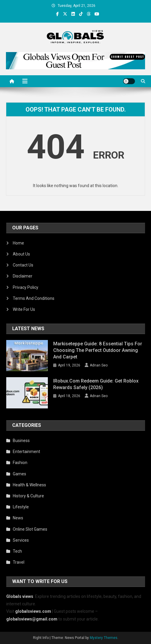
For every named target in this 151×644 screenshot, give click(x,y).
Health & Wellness (29, 485)
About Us (21, 254)
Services (21, 540)
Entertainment (26, 452)
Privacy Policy (26, 287)
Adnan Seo (99, 365)
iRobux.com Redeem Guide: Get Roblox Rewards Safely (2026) (96, 384)
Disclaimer (23, 276)
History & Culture (28, 496)
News (18, 518)
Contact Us (23, 265)
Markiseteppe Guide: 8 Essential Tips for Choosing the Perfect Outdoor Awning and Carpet (98, 350)
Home (18, 243)
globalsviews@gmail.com (32, 619)
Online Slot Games (30, 529)
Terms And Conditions (34, 298)
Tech (17, 551)
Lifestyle (21, 507)
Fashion (20, 463)
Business (21, 441)
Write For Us (24, 309)
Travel (19, 562)
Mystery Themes (104, 638)
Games (19, 474)
